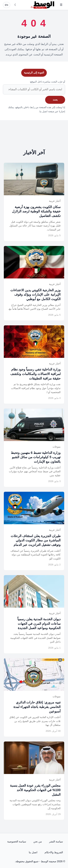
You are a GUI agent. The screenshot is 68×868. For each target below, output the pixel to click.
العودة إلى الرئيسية (34, 73)
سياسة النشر (56, 841)
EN (7, 5)
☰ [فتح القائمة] (61, 5)
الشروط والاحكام (54, 852)
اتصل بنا (33, 852)
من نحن (38, 841)
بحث (55, 100)
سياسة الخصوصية (17, 841)
